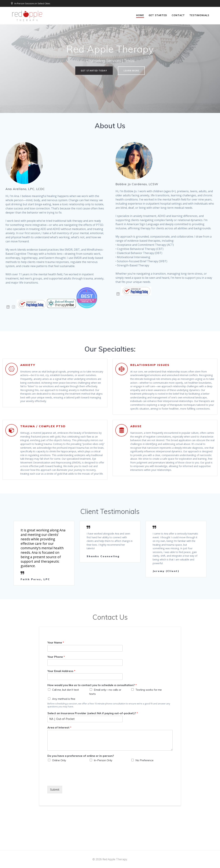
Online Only (59, 791)
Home (140, 15)
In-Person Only (103, 791)
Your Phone (56, 687)
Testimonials (199, 15)
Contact (178, 15)
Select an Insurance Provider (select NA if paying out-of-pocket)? (93, 744)
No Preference (144, 791)
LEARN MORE (132, 71)
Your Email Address (61, 701)
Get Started (158, 15)
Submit (55, 820)
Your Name (56, 673)
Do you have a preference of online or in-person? (81, 786)
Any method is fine (64, 729)
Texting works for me (149, 720)
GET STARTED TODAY (93, 71)
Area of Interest (59, 758)
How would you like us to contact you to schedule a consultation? (92, 716)
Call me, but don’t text (65, 720)
